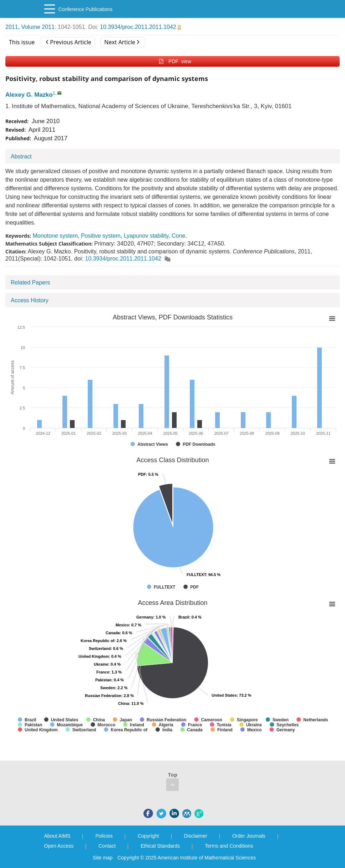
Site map (103, 858)
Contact (107, 846)
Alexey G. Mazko (29, 95)
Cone (178, 236)
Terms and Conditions (229, 846)
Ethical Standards (160, 846)
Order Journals (249, 836)
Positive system (101, 236)
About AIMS (57, 836)
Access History (30, 300)
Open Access (59, 846)
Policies (104, 836)
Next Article (122, 42)
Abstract (21, 157)
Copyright (148, 836)
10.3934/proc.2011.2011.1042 (140, 27)
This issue (22, 42)
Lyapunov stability (146, 236)
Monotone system (55, 236)
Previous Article (68, 42)
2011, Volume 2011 (30, 27)
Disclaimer (196, 836)
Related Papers (30, 282)
